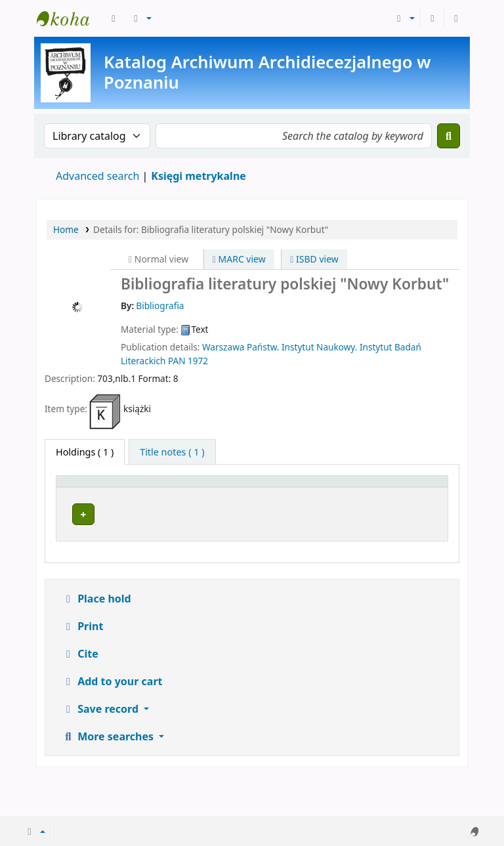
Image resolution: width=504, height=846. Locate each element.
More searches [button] (109, 776)
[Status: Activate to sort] (420, 496)
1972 (198, 361)
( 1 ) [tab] (85, 452)
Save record (101, 748)
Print (82, 666)
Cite (80, 693)
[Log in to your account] (432, 18)
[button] (114, 18)
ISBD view (314, 259)
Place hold (96, 638)
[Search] (449, 136)
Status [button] (413, 502)
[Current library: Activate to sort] (182, 496)
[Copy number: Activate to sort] (356, 496)
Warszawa (223, 347)
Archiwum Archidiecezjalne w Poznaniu (70, 18)
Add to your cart (112, 721)
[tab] (172, 452)
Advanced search (97, 176)
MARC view (239, 259)
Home (66, 229)
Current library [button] (154, 502)
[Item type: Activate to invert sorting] (85, 496)
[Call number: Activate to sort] (285, 496)
